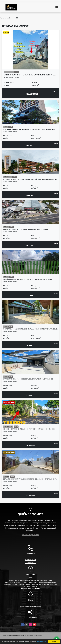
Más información (41, 642)
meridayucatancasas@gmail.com (30, 606)
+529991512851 (31, 560)
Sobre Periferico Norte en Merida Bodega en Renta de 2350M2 (26, 229)
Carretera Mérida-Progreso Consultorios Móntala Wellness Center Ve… (30, 179)
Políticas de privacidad (31, 535)
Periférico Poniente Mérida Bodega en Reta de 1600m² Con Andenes (27, 279)
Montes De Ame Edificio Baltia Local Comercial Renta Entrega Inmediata (30, 129)
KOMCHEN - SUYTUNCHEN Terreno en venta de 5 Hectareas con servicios (29, 429)
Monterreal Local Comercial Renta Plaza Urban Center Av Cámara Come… (30, 329)
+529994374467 (30, 563)
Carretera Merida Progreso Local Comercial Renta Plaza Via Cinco (28, 379)
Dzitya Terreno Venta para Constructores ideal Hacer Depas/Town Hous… (30, 479)
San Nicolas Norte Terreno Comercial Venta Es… (30, 75)
